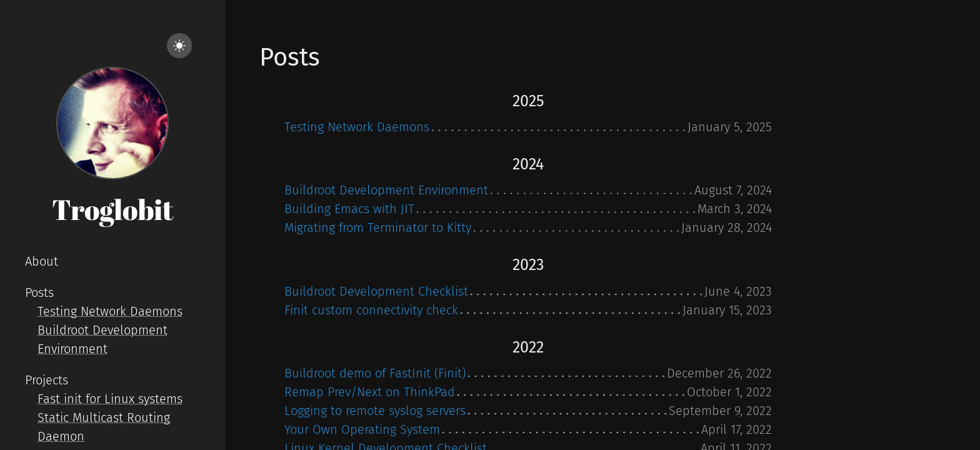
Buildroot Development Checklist (376, 291)
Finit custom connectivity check (371, 310)
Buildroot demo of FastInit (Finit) (375, 373)
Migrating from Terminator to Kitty (378, 227)
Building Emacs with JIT (349, 209)
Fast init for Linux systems (110, 399)
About (42, 261)
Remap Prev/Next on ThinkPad (370, 392)
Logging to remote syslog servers (375, 411)
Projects (47, 380)
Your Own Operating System (362, 429)
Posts (39, 292)
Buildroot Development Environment (386, 190)
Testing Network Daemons (110, 311)
